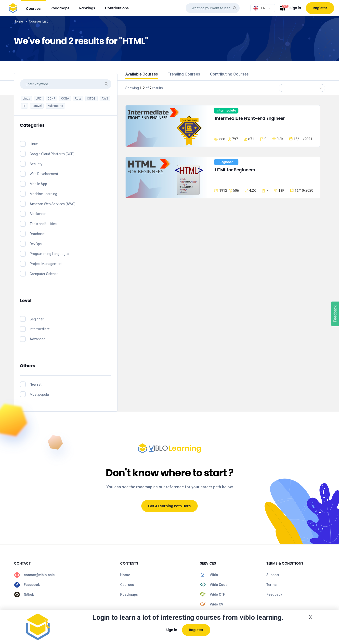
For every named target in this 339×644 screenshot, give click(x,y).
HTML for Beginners (235, 170)
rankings (87, 8)
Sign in (295, 8)
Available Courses (142, 74)
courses (33, 9)
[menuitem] (33, 8)
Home (18, 21)
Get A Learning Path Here (169, 506)
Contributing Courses (229, 74)
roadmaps (60, 8)
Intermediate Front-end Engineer (250, 118)
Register (320, 8)
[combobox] (263, 8)
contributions (117, 8)
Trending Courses (184, 74)
